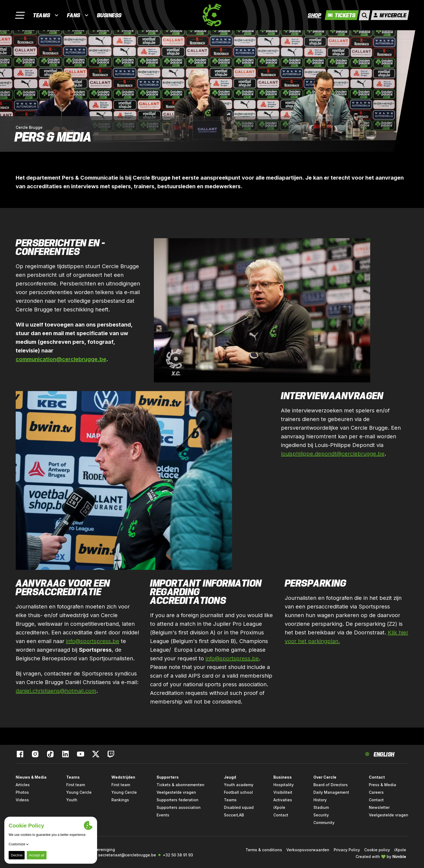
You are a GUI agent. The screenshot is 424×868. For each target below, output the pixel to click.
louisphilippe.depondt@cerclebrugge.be (333, 454)
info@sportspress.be (93, 641)
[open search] (365, 15)
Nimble (399, 857)
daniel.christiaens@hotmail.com (56, 691)
